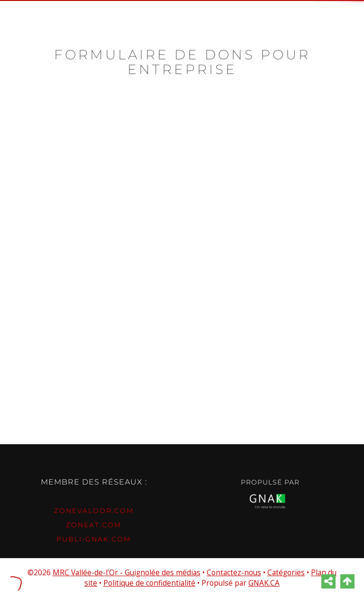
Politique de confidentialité (149, 583)
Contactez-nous (234, 573)
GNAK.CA (264, 583)
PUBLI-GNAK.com (94, 539)
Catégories (286, 573)
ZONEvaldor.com (94, 511)
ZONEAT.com (94, 525)
